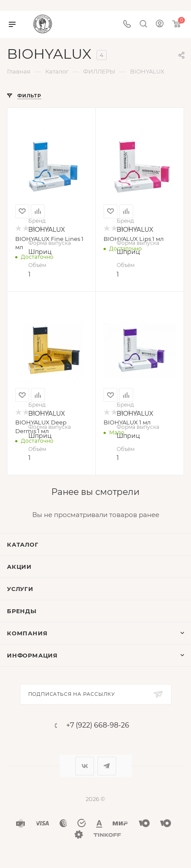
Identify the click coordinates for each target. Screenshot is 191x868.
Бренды (22, 611)
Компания (27, 633)
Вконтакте (85, 766)
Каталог (23, 544)
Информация (32, 655)
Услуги (20, 589)
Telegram (107, 766)
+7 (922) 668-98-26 (98, 725)
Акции (19, 567)
